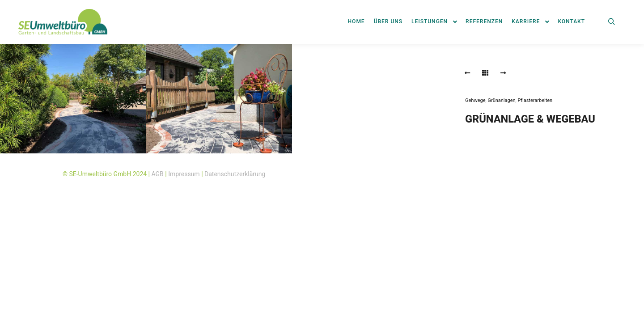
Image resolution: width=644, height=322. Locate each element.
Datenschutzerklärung (235, 174)
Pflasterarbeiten (535, 100)
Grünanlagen (501, 100)
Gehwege (475, 100)
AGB (158, 174)
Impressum (184, 174)
